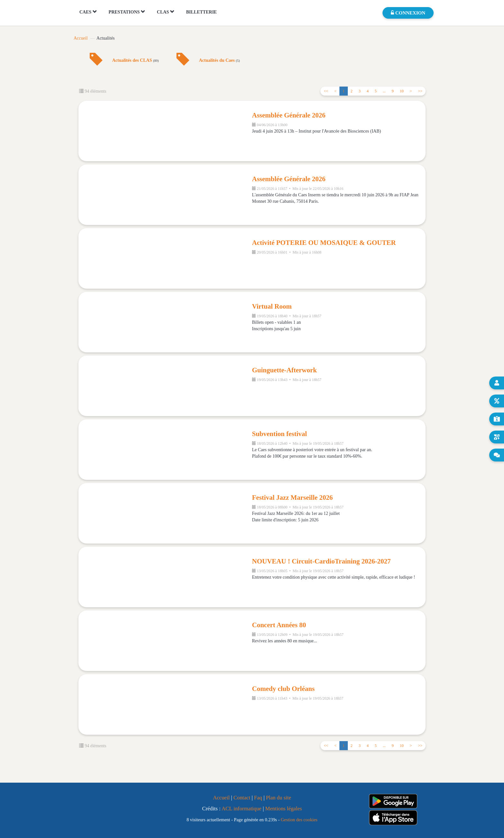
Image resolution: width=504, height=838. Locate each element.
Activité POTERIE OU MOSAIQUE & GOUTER (324, 243)
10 (402, 91)
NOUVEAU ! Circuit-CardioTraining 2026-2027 (321, 561)
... (384, 91)
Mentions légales (283, 809)
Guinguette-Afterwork (284, 370)
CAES (88, 12)
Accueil (81, 38)
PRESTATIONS (127, 12)
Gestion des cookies (299, 820)
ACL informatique (241, 809)
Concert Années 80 (279, 625)
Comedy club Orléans (283, 689)
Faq (258, 798)
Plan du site (278, 798)
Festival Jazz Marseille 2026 (292, 498)
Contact (242, 798)
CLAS (166, 12)
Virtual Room (272, 306)
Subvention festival (279, 434)
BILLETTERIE (202, 12)
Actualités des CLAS (135, 61)
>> (420, 91)
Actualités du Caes (219, 61)
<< (326, 91)
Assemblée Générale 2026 (289, 115)
